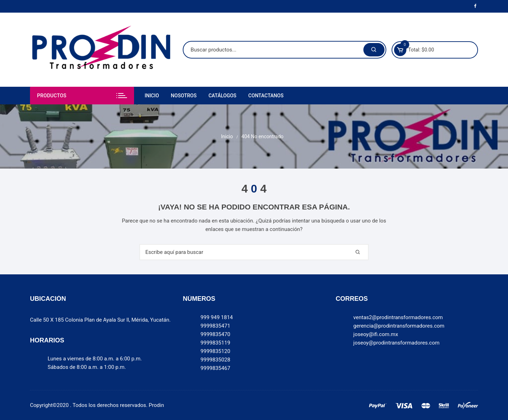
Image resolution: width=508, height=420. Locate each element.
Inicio (152, 96)
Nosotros (184, 96)
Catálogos (222, 96)
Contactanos (266, 96)
